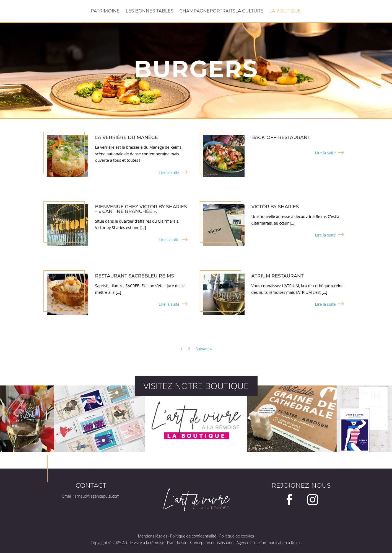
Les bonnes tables (150, 11)
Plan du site (177, 543)
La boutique (285, 11)
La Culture (249, 11)
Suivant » (204, 349)
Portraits (222, 11)
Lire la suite (169, 172)
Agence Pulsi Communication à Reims (269, 543)
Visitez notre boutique (196, 386)
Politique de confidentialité (193, 536)
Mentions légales (153, 536)
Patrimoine (105, 11)
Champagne (195, 11)
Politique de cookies (237, 536)
